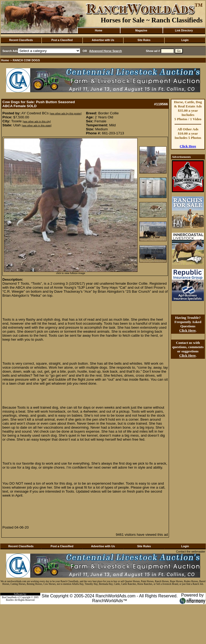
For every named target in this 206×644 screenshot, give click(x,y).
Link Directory (184, 31)
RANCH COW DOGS (26, 60)
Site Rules (144, 40)
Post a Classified (62, 40)
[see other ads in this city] (37, 122)
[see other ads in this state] (37, 126)
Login (185, 40)
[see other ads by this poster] (66, 114)
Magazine (141, 31)
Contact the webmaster (191, 552)
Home (99, 31)
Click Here (188, 146)
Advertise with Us (103, 40)
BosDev (10, 600)
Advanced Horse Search (106, 51)
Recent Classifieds (21, 40)
